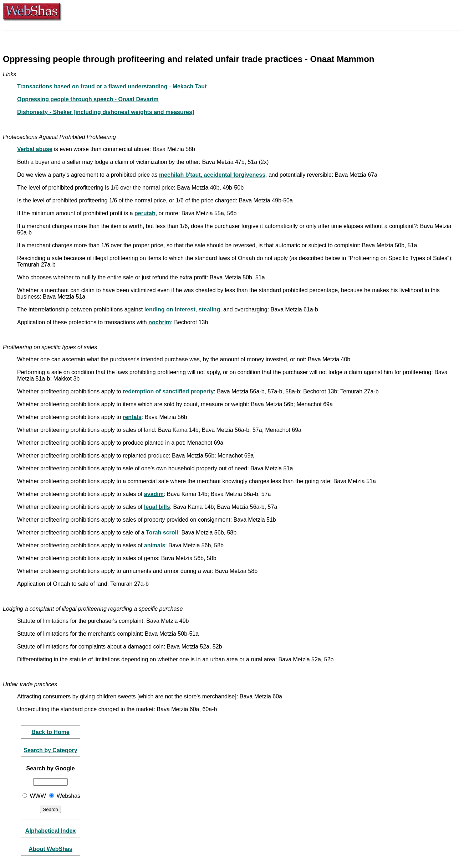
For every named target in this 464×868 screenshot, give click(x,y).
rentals (132, 417)
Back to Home (50, 732)
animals (155, 545)
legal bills (157, 507)
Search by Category (50, 750)
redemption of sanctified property (168, 391)
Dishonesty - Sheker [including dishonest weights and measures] (106, 112)
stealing (209, 309)
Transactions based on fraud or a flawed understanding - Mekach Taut (112, 86)
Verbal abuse (35, 149)
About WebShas (50, 849)
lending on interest (170, 309)
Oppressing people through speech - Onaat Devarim (88, 99)
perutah (145, 213)
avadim (154, 494)
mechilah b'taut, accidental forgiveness (212, 175)
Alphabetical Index (50, 831)
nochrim (160, 322)
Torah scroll (162, 533)
